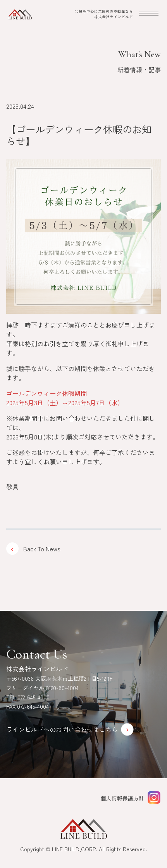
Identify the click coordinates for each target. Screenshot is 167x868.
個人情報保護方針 (122, 798)
